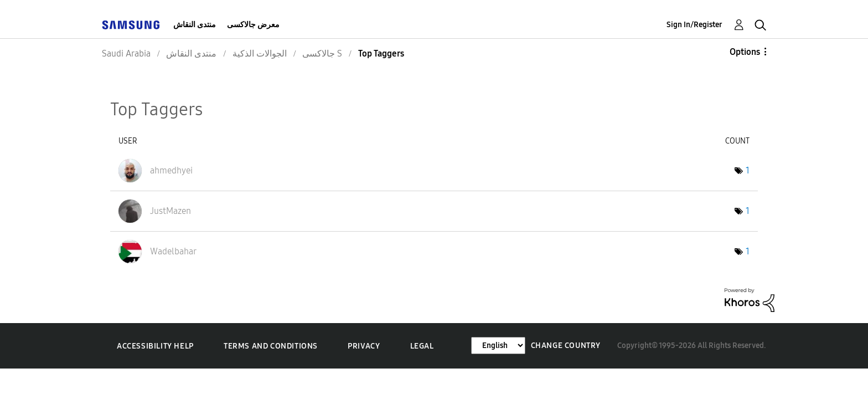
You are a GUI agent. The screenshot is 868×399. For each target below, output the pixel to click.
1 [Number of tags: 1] (748, 170)
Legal (422, 346)
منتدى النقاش (195, 25)
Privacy (364, 346)
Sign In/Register (694, 25)
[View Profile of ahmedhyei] (171, 170)
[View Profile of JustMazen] (170, 211)
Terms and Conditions (271, 346)
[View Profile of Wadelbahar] (173, 251)
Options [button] (745, 52)
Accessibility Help (155, 346)
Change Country (566, 346)
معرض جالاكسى (253, 25)
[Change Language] (498, 346)
